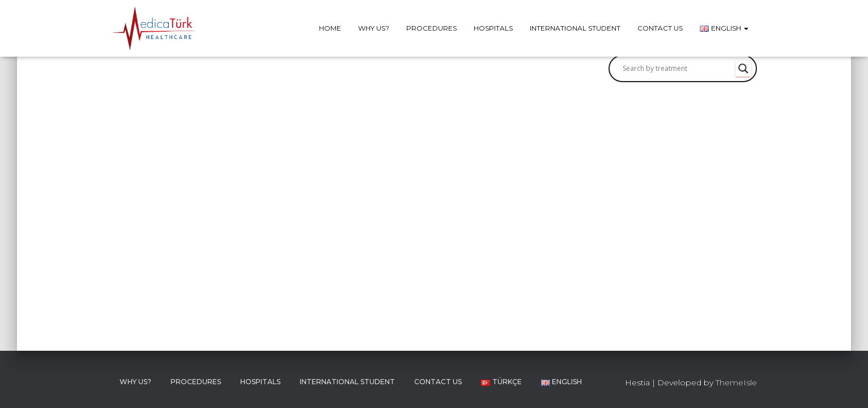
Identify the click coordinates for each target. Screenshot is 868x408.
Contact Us (660, 28)
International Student (575, 28)
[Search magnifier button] (743, 69)
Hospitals (493, 28)
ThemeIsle (736, 382)
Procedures (431, 28)
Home (330, 28)
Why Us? (374, 28)
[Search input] (678, 69)
